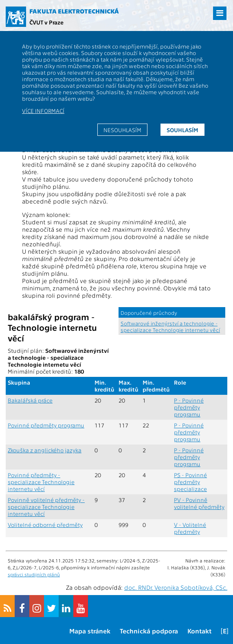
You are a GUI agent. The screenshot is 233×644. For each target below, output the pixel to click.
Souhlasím (182, 130)
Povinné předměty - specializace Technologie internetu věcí (41, 482)
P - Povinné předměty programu (189, 407)
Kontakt (199, 631)
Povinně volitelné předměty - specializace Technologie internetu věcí (46, 507)
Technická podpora (149, 631)
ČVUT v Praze (46, 22)
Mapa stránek (90, 631)
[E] (225, 631)
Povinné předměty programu (46, 425)
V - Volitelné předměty (190, 528)
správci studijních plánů (34, 574)
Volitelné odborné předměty (45, 525)
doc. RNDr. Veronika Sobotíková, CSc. (176, 587)
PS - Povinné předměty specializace (190, 482)
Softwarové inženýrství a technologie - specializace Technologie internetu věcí (170, 326)
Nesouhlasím (122, 130)
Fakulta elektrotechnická (74, 11)
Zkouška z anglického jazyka (45, 450)
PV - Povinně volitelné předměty (199, 503)
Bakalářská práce (30, 400)
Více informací (43, 111)
